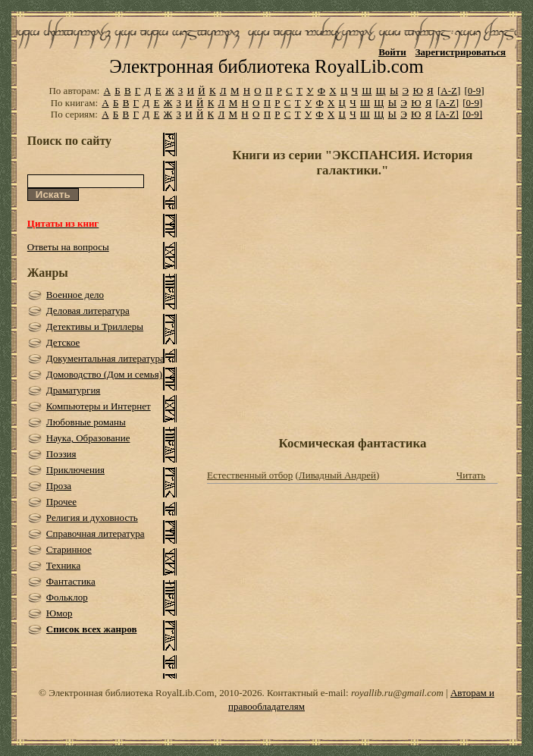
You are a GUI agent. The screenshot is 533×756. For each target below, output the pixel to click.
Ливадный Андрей (337, 475)
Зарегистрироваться (461, 52)
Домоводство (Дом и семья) (104, 374)
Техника (63, 565)
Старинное (69, 549)
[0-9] (475, 91)
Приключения (75, 470)
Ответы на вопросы (68, 247)
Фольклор (67, 597)
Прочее (61, 502)
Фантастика (71, 581)
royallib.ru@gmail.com (397, 693)
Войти (392, 52)
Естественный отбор (250, 475)
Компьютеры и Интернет (99, 406)
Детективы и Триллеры (95, 326)
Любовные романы (86, 422)
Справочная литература (96, 533)
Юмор (60, 613)
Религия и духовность (92, 518)
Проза (59, 486)
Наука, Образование (88, 438)
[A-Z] (449, 91)
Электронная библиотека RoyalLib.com (266, 66)
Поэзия (61, 454)
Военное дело (75, 295)
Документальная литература (105, 358)
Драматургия (74, 390)
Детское (63, 342)
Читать (471, 475)
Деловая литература (88, 311)
